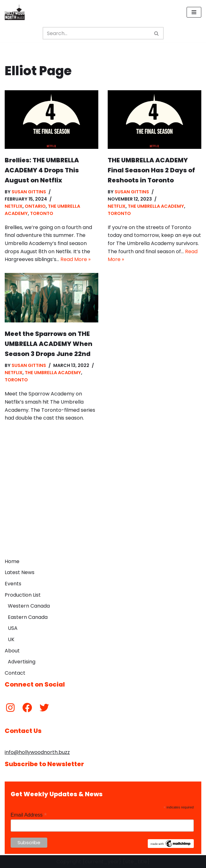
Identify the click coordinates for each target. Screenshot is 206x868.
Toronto (42, 213)
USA (13, 628)
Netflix (14, 206)
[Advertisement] (103, 508)
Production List (23, 595)
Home (12, 561)
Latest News (20, 572)
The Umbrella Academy (156, 206)
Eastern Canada (28, 617)
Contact (15, 673)
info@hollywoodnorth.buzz (37, 752)
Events (13, 584)
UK (11, 639)
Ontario (35, 206)
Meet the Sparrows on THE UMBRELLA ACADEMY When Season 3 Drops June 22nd (49, 344)
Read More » (75, 259)
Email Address (29, 815)
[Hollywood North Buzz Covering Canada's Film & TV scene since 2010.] (15, 12)
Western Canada (29, 606)
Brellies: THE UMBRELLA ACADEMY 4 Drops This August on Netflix (42, 170)
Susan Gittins (29, 192)
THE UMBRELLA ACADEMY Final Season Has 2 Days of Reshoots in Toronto (151, 170)
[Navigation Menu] (194, 12)
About (12, 651)
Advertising (22, 662)
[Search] (96, 33)
